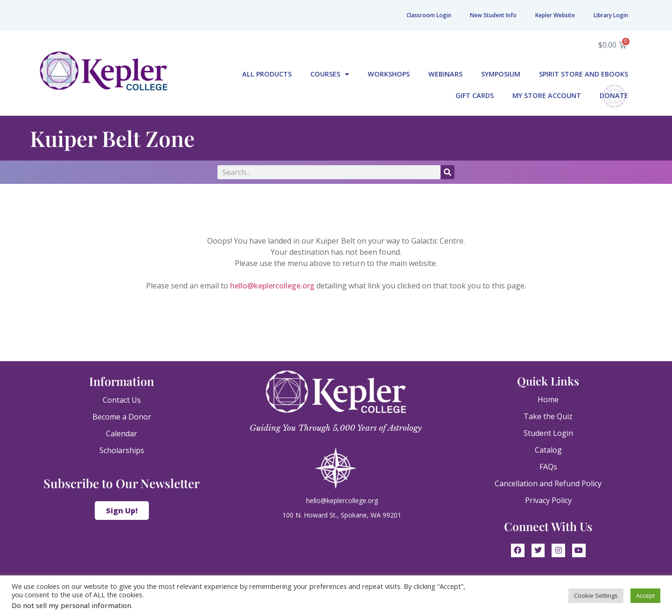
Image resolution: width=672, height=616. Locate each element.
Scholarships (122, 450)
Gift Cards (475, 95)
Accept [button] (645, 595)
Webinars (445, 74)
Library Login (611, 15)
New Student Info (493, 15)
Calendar (122, 434)
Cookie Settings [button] (596, 595)
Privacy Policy (548, 500)
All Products (267, 74)
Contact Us (122, 400)
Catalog (548, 450)
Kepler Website (555, 15)
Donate (614, 95)
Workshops (389, 74)
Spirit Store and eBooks (584, 74)
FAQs (548, 467)
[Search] (448, 172)
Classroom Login (429, 15)
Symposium (501, 74)
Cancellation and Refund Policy (548, 483)
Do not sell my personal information (71, 605)
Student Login (548, 433)
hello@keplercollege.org (272, 286)
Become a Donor (122, 417)
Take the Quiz (548, 416)
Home (548, 399)
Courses (330, 74)
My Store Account (547, 95)
